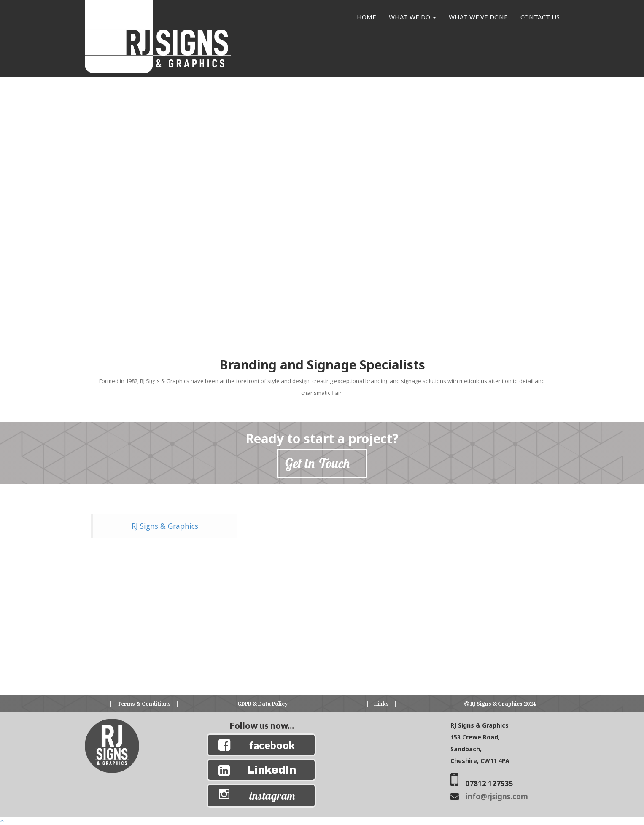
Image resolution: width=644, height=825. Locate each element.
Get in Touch (322, 463)
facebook (272, 745)
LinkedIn (272, 770)
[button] (120, 252)
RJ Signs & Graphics (165, 526)
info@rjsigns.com (497, 797)
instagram (272, 796)
